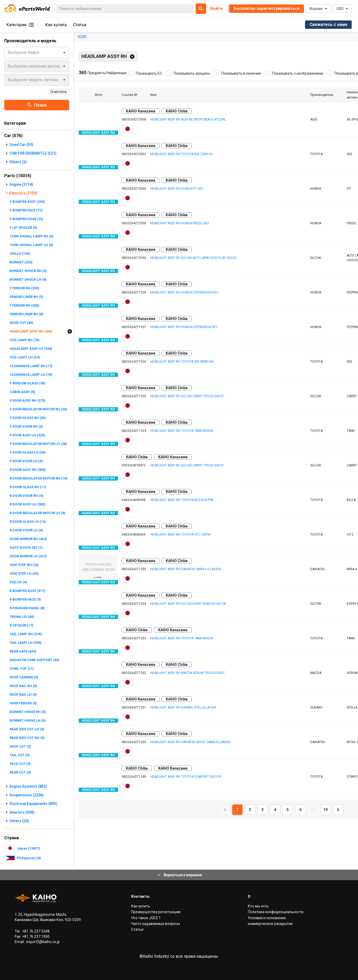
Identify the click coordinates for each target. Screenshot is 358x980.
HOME (82, 36)
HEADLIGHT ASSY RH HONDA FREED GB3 (180, 223)
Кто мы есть (258, 906)
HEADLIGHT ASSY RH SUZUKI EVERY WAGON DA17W (188, 604)
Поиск (37, 105)
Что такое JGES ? (146, 918)
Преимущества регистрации (156, 912)
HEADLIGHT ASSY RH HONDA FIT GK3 (177, 189)
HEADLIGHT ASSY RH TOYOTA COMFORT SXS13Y (186, 777)
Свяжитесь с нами (328, 24)
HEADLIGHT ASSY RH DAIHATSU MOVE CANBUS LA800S (190, 742)
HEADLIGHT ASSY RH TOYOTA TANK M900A (182, 431)
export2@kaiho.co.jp (43, 942)
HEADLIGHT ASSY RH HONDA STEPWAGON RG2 (184, 292)
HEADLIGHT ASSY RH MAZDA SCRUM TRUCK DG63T (188, 673)
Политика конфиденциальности (276, 912)
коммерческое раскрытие (270, 924)
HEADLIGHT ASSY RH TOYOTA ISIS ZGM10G (181, 154)
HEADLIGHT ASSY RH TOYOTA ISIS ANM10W (182, 362)
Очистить (59, 92)
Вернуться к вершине (179, 875)
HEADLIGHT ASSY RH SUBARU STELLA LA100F (183, 707)
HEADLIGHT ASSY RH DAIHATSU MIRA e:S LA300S (186, 569)
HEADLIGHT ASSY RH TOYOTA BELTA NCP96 (182, 500)
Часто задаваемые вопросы (156, 924)
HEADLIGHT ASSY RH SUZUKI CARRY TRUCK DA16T (187, 396)
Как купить (56, 25)
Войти (217, 9)
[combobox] (8, 53)
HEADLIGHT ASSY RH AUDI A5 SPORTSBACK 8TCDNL (188, 119)
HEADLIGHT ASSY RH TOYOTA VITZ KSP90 (181, 535)
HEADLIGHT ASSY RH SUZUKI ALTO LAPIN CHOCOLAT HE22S (193, 258)
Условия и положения (267, 918)
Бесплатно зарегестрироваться (266, 9)
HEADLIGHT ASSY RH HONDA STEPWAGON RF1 (184, 327)
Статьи (80, 25)
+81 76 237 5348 (35, 931)
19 (325, 810)
